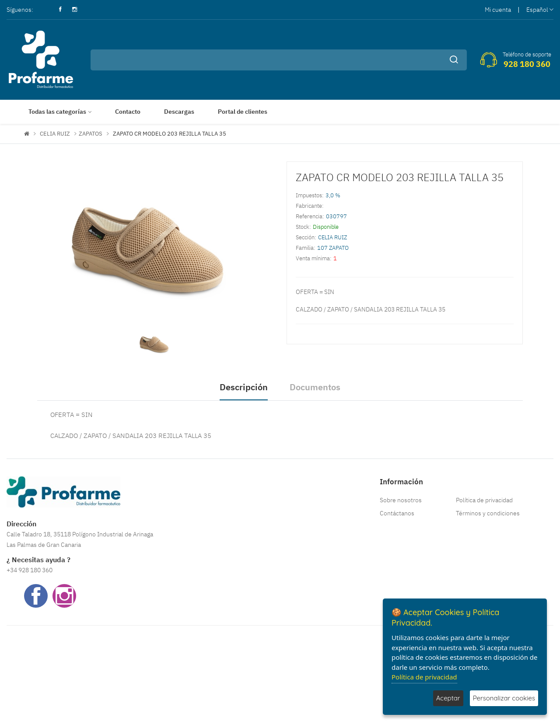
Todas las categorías (57, 112)
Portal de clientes (243, 112)
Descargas (179, 112)
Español (540, 10)
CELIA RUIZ (55, 134)
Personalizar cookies (504, 698)
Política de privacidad (484, 500)
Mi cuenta (498, 10)
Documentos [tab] (315, 387)
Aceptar (448, 698)
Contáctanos (397, 513)
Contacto (128, 112)
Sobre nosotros (401, 500)
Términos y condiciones (488, 513)
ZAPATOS (91, 134)
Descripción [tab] (244, 387)
